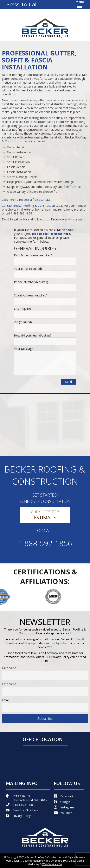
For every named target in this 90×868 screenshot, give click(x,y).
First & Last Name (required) (33, 255)
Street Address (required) (31, 295)
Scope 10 (60, 861)
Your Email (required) (28, 269)
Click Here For (45, 515)
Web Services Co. (52, 864)
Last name (9, 684)
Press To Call (22, 4)
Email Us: (22, 810)
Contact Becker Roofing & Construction (28, 206)
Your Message (24, 349)
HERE (45, 661)
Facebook (58, 219)
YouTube (63, 813)
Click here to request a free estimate (26, 200)
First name (9, 668)
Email (5, 700)
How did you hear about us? (33, 335)
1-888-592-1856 (21, 213)
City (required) (23, 309)
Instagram (78, 219)
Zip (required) (23, 322)
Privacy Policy (18, 816)
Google (62, 802)
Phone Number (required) (31, 282)
